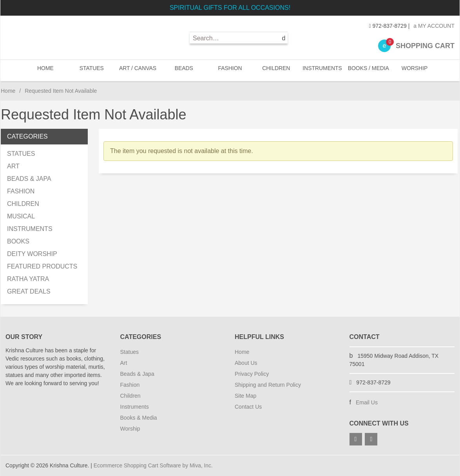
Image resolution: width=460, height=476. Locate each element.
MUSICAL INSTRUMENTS (30, 223)
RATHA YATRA (28, 279)
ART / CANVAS (138, 70)
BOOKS (18, 241)
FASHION (230, 70)
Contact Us (248, 407)
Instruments (135, 407)
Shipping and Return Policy (268, 385)
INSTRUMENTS (322, 70)
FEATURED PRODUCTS (42, 266)
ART (13, 166)
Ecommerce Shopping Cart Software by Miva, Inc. (154, 465)
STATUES (92, 70)
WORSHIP (413, 70)
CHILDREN (276, 70)
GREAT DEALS (29, 291)
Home (46, 70)
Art (124, 363)
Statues (129, 352)
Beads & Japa (137, 374)
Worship (130, 429)
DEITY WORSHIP (32, 254)
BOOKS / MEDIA (368, 70)
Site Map (245, 396)
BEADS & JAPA (29, 179)
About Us (246, 363)
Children (130, 396)
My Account (434, 26)
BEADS (184, 70)
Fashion (130, 385)
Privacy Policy (252, 374)
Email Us (367, 402)
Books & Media (139, 418)
